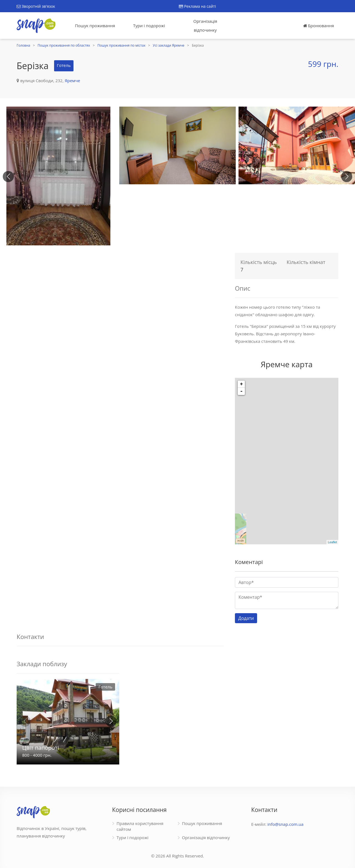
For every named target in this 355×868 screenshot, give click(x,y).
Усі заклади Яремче (169, 45)
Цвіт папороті (41, 748)
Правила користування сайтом (140, 826)
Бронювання (319, 26)
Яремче (72, 80)
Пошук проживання (95, 26)
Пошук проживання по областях (64, 45)
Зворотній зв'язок (36, 6)
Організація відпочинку (205, 26)
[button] (347, 177)
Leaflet (332, 542)
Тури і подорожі (149, 26)
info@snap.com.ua (285, 824)
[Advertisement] (120, 289)
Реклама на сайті (197, 6)
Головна (23, 45)
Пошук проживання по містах (121, 45)
